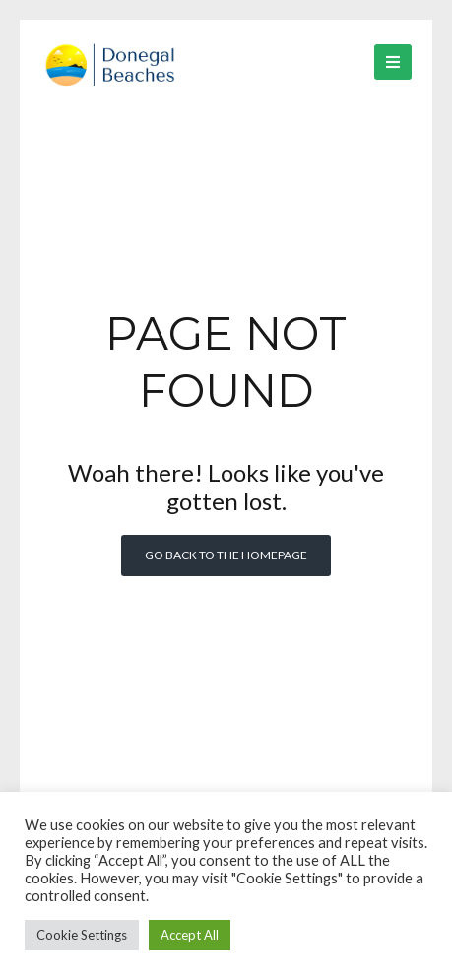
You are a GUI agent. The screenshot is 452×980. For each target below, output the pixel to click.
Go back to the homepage (226, 555)
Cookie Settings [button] (82, 935)
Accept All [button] (190, 935)
